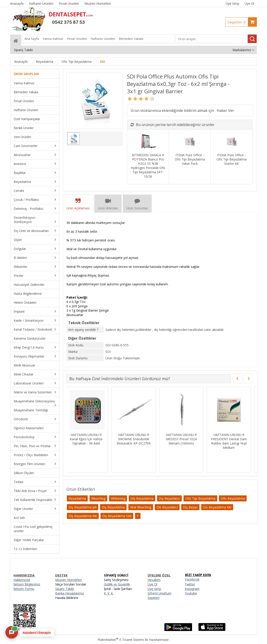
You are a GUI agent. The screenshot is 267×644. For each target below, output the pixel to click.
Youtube (191, 593)
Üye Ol (249, 3)
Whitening (118, 498)
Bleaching (98, 498)
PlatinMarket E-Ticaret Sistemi (121, 640)
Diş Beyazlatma (142, 498)
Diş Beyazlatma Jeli (83, 507)
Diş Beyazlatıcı (169, 498)
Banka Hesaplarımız (70, 593)
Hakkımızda (22, 580)
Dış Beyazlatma (113, 507)
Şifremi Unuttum (160, 593)
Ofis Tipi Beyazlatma (200, 498)
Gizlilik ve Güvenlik (117, 584)
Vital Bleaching (141, 507)
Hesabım (154, 580)
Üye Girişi (232, 3)
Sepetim (238, 22)
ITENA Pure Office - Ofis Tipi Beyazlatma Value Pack (190, 159)
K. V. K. (109, 593)
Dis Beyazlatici (167, 507)
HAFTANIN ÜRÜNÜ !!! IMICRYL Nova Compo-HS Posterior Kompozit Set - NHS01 (184, 441)
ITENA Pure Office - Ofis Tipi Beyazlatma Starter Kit (232, 159)
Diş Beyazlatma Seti (117, 516)
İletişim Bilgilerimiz (27, 584)
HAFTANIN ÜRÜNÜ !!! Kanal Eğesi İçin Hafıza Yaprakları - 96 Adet (231, 439)
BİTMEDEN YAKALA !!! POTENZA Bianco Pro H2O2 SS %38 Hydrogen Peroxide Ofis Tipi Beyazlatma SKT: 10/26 (148, 166)
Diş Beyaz (190, 507)
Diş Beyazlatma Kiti (83, 516)
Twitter (190, 584)
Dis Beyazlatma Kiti (217, 507)
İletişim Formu (24, 589)
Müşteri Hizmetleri (68, 580)
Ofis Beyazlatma (233, 498)
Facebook (192, 579)
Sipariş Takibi (65, 589)
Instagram (192, 589)
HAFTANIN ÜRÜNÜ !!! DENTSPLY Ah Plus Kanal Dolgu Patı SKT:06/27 (136, 439)
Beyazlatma (77, 498)
